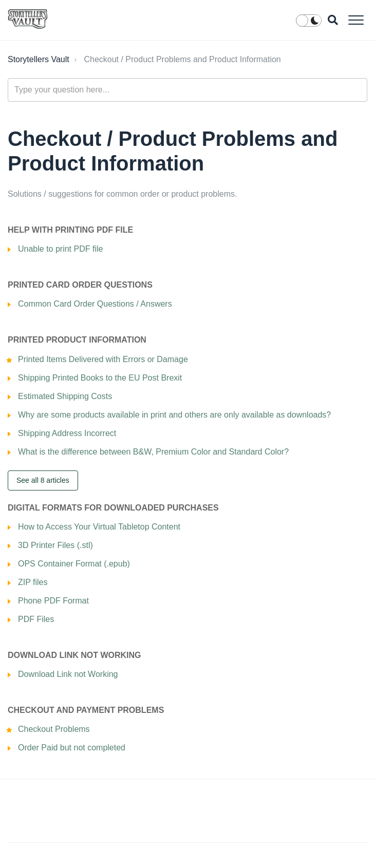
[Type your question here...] (188, 90)
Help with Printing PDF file (70, 230)
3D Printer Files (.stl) (55, 545)
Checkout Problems (54, 729)
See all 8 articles (43, 480)
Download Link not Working (68, 674)
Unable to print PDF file (60, 249)
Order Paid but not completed (72, 748)
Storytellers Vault (39, 59)
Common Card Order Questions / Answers (95, 304)
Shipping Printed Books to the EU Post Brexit (100, 378)
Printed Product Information (77, 340)
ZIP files (33, 582)
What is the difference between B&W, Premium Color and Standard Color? (153, 452)
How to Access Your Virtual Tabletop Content (99, 527)
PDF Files (36, 619)
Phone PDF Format (53, 601)
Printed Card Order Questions (80, 285)
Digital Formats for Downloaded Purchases (113, 508)
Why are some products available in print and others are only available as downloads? (174, 415)
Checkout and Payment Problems (86, 710)
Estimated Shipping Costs (65, 396)
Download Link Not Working (74, 655)
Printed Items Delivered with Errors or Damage (103, 359)
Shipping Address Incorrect (67, 433)
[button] (356, 20)
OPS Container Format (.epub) (74, 564)
